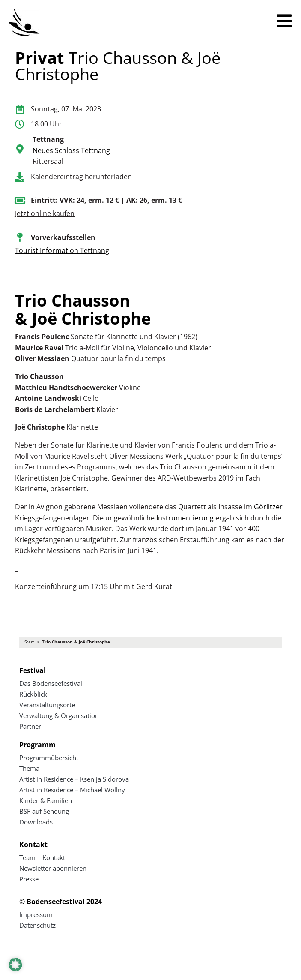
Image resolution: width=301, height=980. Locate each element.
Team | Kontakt (42, 857)
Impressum (36, 914)
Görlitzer (268, 507)
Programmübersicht (49, 758)
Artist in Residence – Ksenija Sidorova (74, 779)
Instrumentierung (185, 518)
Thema (29, 768)
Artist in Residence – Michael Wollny (72, 790)
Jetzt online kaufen (45, 213)
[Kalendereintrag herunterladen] (20, 177)
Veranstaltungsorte (47, 705)
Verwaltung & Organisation (59, 715)
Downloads (36, 822)
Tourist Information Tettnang (62, 250)
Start (29, 642)
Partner (30, 726)
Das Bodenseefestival (51, 683)
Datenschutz (37, 925)
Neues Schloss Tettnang (71, 150)
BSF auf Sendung (44, 811)
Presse (29, 879)
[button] (15, 965)
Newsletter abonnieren (53, 868)
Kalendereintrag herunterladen (81, 177)
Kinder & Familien (46, 800)
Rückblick (33, 694)
